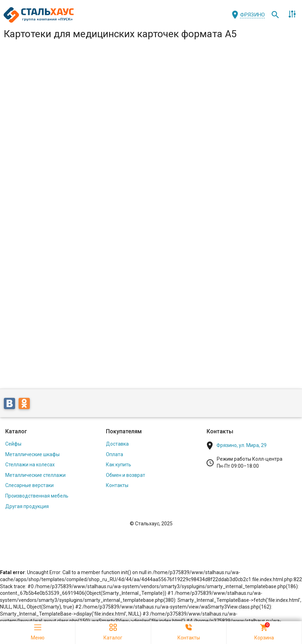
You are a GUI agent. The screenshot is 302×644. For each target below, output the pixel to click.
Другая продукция (27, 506)
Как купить (119, 465)
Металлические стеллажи (35, 475)
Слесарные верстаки (29, 485)
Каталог (16, 431)
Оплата (115, 454)
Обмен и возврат (126, 475)
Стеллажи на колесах (30, 465)
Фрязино (252, 15)
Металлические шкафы (32, 454)
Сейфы (13, 444)
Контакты (117, 485)
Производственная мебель (37, 496)
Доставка (117, 444)
